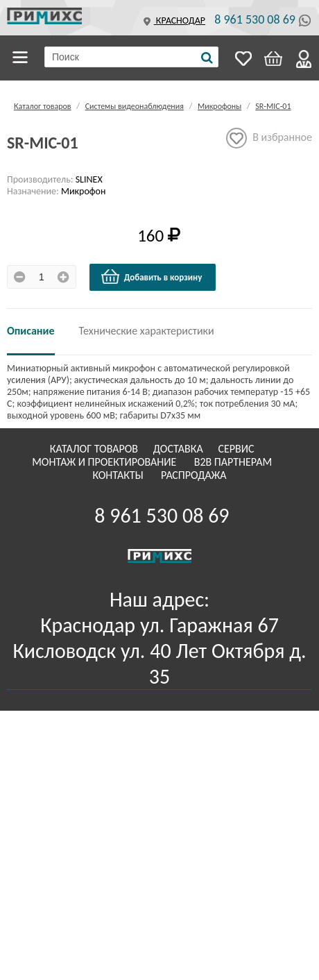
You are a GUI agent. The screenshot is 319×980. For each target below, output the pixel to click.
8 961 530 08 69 (255, 19)
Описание (31, 331)
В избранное (269, 138)
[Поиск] (207, 58)
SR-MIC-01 (273, 106)
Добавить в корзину (151, 277)
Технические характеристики (147, 331)
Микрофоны (219, 106)
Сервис (237, 449)
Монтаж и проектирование (105, 462)
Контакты (119, 475)
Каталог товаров (22, 58)
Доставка (180, 449)
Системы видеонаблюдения (135, 106)
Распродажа (194, 475)
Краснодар (173, 20)
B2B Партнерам (234, 462)
